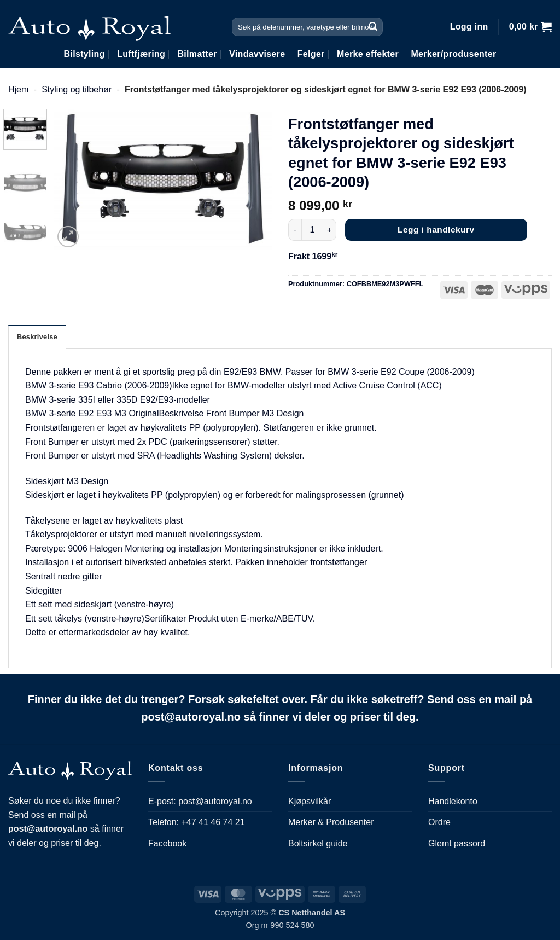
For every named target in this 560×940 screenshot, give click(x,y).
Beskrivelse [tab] (37, 337)
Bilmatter (197, 54)
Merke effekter (368, 54)
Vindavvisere (257, 54)
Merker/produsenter (453, 54)
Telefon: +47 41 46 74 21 (197, 822)
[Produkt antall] (312, 230)
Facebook (167, 843)
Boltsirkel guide (318, 843)
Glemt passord (457, 843)
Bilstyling (84, 54)
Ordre (439, 822)
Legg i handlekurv (436, 230)
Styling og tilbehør (77, 89)
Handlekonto (453, 801)
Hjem (18, 89)
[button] (469, 27)
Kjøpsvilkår (310, 801)
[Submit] (373, 27)
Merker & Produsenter (331, 822)
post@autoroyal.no (215, 801)
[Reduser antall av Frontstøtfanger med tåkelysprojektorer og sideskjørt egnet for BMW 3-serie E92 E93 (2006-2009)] (295, 230)
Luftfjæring (141, 54)
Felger (311, 54)
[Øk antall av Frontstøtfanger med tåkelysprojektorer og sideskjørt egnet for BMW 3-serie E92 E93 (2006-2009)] (330, 230)
